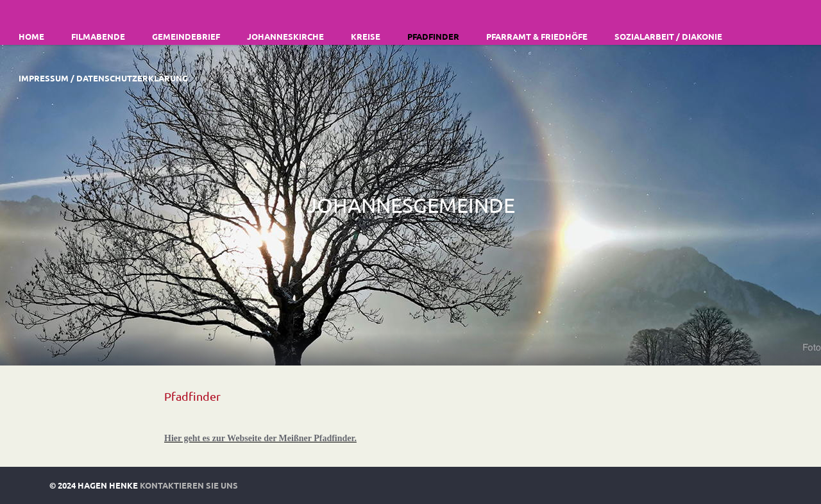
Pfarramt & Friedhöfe (537, 36)
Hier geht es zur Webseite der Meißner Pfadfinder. (260, 438)
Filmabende (98, 36)
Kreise (366, 36)
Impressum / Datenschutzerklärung (103, 78)
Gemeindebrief (186, 36)
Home (31, 36)
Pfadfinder (433, 36)
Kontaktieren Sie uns (189, 485)
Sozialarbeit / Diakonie (668, 36)
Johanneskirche (285, 36)
